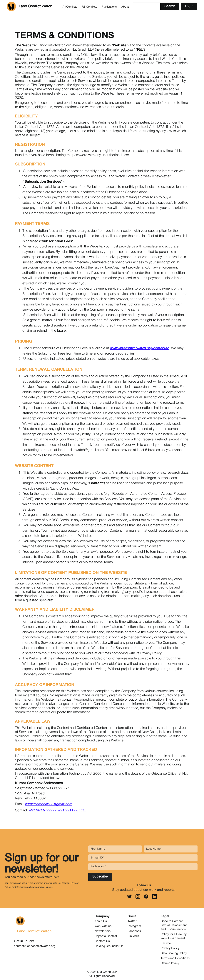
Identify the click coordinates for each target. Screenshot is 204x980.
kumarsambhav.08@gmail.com (49, 804)
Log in (189, 6)
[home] (29, 6)
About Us (101, 921)
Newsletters (103, 931)
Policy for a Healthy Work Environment (174, 936)
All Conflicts (70, 7)
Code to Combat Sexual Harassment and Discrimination (174, 925)
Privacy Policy (170, 948)
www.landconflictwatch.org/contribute (140, 348)
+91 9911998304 (72, 810)
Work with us (103, 926)
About (125, 7)
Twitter (132, 921)
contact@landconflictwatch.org (35, 946)
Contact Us (102, 941)
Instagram (134, 926)
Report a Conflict (106, 936)
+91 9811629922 (43, 810)
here (56, 879)
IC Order (166, 943)
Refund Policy (170, 963)
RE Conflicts (90, 7)
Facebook (134, 931)
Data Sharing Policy (174, 953)
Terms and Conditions (175, 958)
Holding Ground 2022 (109, 946)
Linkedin (133, 936)
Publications (109, 7)
